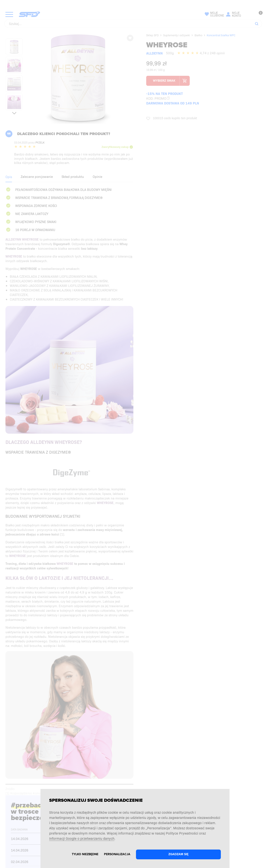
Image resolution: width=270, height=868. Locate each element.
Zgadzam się (178, 854)
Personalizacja (117, 854)
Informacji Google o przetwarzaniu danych (82, 838)
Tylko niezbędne (85, 854)
